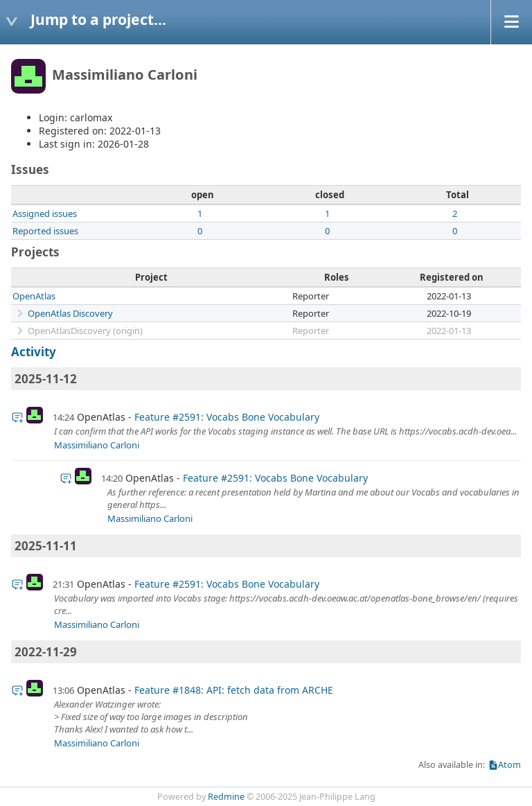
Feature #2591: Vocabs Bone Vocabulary (227, 417)
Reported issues (45, 231)
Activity (34, 352)
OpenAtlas (34, 296)
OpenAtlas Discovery (70, 313)
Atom (509, 765)
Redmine (226, 797)
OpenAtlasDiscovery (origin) (85, 331)
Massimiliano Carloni (97, 445)
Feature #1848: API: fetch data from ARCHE (234, 690)
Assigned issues (45, 213)
